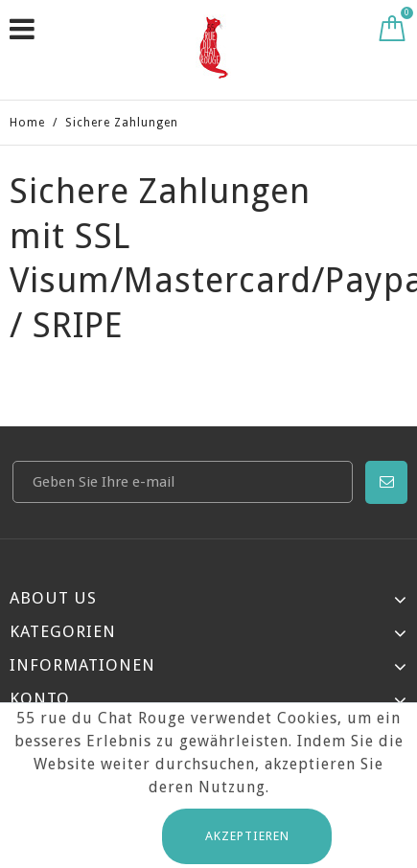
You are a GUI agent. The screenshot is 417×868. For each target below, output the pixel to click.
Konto (40, 698)
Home (27, 123)
